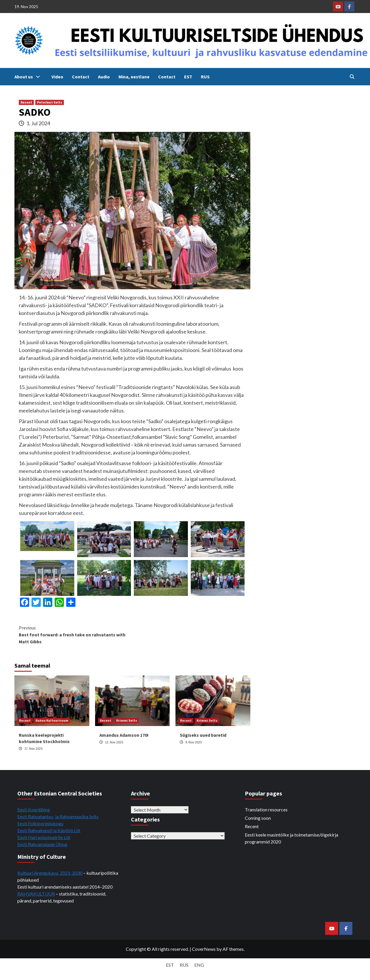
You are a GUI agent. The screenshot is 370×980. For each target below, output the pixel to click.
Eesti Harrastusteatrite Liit (44, 837)
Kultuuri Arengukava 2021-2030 (50, 873)
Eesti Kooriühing (34, 809)
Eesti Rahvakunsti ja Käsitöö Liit (49, 830)
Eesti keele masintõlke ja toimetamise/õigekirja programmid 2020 (292, 838)
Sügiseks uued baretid (203, 735)
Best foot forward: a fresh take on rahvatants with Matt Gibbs (76, 634)
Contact (81, 77)
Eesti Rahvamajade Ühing (42, 844)
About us (29, 77)
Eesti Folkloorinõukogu (40, 823)
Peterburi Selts (50, 102)
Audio (104, 77)
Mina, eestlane (134, 77)
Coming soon (258, 818)
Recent (26, 102)
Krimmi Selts (127, 720)
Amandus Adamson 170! (124, 735)
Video (57, 77)
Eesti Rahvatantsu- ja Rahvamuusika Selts (58, 816)
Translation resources (266, 809)
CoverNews (204, 949)
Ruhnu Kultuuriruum (52, 720)
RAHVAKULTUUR (36, 894)
